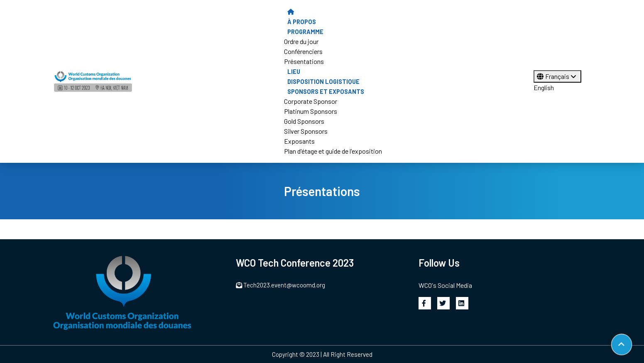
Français (557, 76)
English (544, 87)
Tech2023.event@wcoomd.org (281, 285)
